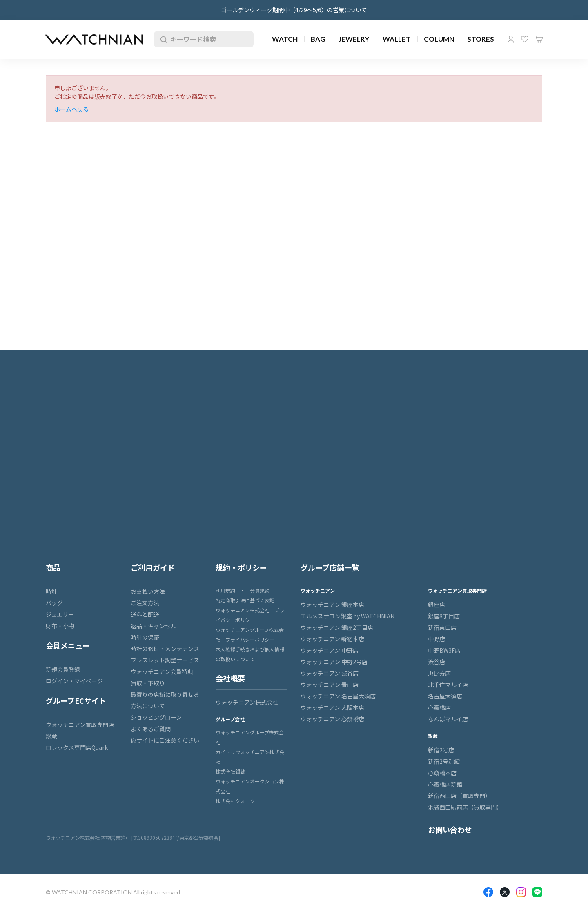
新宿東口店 (442, 627)
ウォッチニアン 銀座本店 (332, 604)
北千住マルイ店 (448, 685)
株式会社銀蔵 (230, 771)
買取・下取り (148, 683)
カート (539, 39)
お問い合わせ (450, 830)
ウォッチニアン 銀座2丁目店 (337, 627)
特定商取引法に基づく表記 (245, 600)
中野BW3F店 (444, 650)
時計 (51, 591)
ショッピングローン (156, 717)
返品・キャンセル (154, 626)
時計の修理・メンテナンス (165, 649)
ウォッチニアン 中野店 (330, 650)
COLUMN (439, 39)
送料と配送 (145, 614)
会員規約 (260, 590)
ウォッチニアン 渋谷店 (330, 673)
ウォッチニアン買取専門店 (80, 725)
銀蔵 (51, 736)
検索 (162, 39)
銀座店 (437, 604)
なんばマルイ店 (448, 719)
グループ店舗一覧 (330, 567)
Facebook (488, 892)
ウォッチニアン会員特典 (162, 671)
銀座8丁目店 (444, 616)
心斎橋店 (439, 707)
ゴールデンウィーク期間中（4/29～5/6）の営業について (294, 10)
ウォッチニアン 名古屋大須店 (338, 696)
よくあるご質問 (151, 729)
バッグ (54, 603)
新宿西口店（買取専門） (459, 796)
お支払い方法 (148, 591)
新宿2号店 (441, 750)
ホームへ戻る (71, 109)
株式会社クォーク (235, 801)
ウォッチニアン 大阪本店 (332, 707)
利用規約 (225, 590)
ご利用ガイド (153, 567)
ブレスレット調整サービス (165, 660)
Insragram (521, 892)
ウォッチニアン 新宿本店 (332, 639)
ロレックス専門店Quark (77, 747)
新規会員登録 (63, 669)
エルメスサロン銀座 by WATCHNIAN (347, 616)
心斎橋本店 (442, 773)
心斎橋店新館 (445, 784)
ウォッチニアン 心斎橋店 (332, 719)
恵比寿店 (439, 673)
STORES (481, 39)
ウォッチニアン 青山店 (330, 685)
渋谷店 (437, 662)
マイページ (511, 39)
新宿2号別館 (444, 761)
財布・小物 (60, 626)
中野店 (437, 639)
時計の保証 (145, 637)
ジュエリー (60, 614)
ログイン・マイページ (74, 681)
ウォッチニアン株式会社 (247, 702)
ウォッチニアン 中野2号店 (334, 662)
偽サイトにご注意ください (165, 740)
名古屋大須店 (445, 696)
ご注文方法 (145, 603)
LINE (537, 892)
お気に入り (525, 39)
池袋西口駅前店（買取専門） (465, 807)
